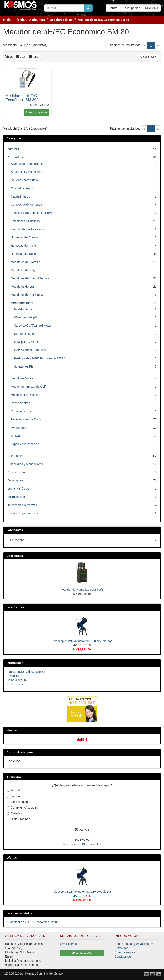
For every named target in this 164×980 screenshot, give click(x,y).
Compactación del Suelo (27, 205)
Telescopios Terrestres (22, 505)
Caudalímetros (20, 196)
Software (17, 436)
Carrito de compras (20, 752)
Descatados (15, 556)
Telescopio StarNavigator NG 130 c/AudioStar (82, 641)
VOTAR (82, 830)
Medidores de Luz (22, 287)
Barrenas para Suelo (24, 180)
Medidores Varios (22, 378)
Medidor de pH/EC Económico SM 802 (22, 98)
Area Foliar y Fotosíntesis (27, 172)
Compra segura (17, 680)
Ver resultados (72, 844)
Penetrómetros (20, 403)
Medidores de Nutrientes (27, 295)
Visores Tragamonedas (23, 513)
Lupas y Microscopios (25, 444)
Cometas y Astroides (22, 807)
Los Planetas (17, 802)
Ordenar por (148, 57)
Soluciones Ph (23, 366)
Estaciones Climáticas (25, 221)
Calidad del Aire (18, 472)
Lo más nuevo (16, 607)
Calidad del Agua (22, 188)
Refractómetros (21, 411)
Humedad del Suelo (24, 254)
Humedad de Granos (24, 237)
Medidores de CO (23, 270)
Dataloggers (16, 480)
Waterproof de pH (25, 317)
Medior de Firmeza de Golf (28, 387)
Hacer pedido (131, 8)
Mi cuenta (152, 8)
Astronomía (15, 456)
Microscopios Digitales (25, 395)
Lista (21, 57)
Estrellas (14, 813)
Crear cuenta (68, 944)
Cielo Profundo (18, 819)
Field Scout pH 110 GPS (30, 350)
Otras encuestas (91, 844)
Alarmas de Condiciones (27, 164)
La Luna (14, 796)
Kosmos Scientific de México (44, 973)
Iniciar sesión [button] (82, 953)
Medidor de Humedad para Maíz (82, 590)
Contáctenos (15, 684)
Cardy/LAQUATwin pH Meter (33, 326)
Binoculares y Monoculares (25, 464)
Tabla (34, 57)
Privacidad (13, 676)
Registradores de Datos (26, 419)
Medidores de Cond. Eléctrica (30, 278)
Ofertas (12, 858)
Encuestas (14, 777)
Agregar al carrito (36, 113)
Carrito (113, 8)
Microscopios (16, 497)
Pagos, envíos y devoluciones (26, 672)
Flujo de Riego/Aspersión (27, 229)
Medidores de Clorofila (25, 262)
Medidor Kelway (24, 309)
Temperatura (19, 428)
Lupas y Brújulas (19, 489)
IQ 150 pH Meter (25, 334)
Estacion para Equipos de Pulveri (32, 213)
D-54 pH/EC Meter (26, 342)
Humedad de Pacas (24, 246)
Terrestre (14, 790)
